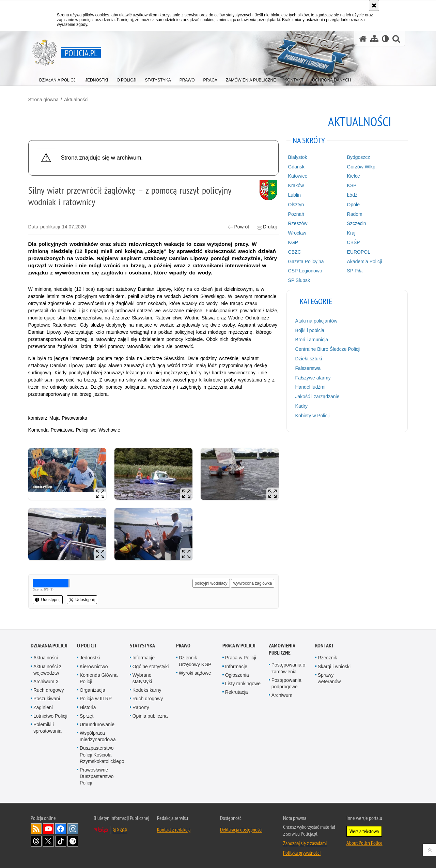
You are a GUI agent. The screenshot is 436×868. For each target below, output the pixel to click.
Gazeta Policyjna (305, 261)
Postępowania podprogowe (286, 681)
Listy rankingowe (243, 681)
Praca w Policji (239, 643)
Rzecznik (328, 656)
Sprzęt (87, 714)
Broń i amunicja (311, 339)
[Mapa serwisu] (374, 39)
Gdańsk (295, 166)
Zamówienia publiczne (282, 647)
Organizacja (92, 688)
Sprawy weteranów (329, 676)
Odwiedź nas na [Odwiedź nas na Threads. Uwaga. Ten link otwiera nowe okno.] (36, 839)
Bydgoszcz (357, 157)
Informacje (144, 656)
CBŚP (352, 242)
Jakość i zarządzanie (316, 396)
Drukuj (266, 227)
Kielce (352, 176)
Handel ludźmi (309, 387)
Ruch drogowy (49, 688)
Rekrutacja (237, 690)
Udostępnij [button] (50, 598)
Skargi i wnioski (334, 664)
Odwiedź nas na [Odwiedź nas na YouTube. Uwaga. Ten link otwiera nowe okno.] (48, 826)
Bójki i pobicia (309, 330)
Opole (352, 204)
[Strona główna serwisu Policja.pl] (363, 39)
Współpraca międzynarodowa (98, 734)
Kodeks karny (147, 688)
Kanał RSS (36, 826)
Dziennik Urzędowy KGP (195, 659)
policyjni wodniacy (210, 582)
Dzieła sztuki (308, 358)
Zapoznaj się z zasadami (305, 841)
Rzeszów (297, 223)
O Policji (87, 643)
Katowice (297, 176)
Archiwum (282, 693)
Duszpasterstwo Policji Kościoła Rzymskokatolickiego (102, 752)
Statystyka (142, 643)
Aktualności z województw (47, 667)
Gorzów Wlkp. (360, 166)
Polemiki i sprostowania (48, 725)
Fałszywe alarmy (312, 377)
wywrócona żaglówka (252, 582)
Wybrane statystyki (142, 676)
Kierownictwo (94, 664)
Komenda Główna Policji (99, 676)
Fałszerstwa (307, 368)
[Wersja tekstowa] (385, 39)
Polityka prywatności (302, 850)
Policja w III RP (96, 697)
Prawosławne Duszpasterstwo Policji (97, 774)
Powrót (238, 227)
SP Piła (353, 270)
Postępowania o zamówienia (289, 666)
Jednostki (90, 656)
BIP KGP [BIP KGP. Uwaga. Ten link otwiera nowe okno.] (120, 828)
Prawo (183, 643)
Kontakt (324, 643)
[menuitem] (58, 79)
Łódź (351, 195)
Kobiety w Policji (312, 415)
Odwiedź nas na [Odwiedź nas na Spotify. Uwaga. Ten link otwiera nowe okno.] (73, 839)
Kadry (301, 406)
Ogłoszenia (237, 673)
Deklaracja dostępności (241, 827)
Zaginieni (43, 705)
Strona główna (46, 99)
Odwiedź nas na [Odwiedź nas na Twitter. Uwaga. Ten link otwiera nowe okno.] (48, 839)
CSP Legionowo (304, 270)
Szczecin (355, 223)
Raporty (141, 705)
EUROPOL (357, 252)
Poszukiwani (47, 697)
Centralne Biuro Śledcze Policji (327, 349)
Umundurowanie (97, 722)
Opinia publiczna (150, 714)
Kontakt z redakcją (174, 827)
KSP (350, 185)
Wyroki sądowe (195, 671)
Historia (88, 705)
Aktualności (79, 99)
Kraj (350, 233)
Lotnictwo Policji (50, 714)
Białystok (297, 157)
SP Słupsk (298, 280)
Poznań (295, 213)
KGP (292, 242)
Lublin (293, 195)
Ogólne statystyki (151, 664)
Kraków (295, 185)
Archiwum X (46, 679)
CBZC (294, 252)
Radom (353, 213)
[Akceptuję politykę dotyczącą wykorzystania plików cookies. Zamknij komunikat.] (374, 5)
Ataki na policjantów (315, 320)
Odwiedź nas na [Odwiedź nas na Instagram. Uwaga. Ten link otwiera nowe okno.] (73, 826)
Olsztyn (295, 204)
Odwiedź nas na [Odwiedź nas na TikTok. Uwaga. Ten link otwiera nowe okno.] (61, 839)
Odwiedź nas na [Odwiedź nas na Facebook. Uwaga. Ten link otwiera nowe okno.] (61, 826)
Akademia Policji (363, 261)
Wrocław (296, 233)
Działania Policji (49, 643)
